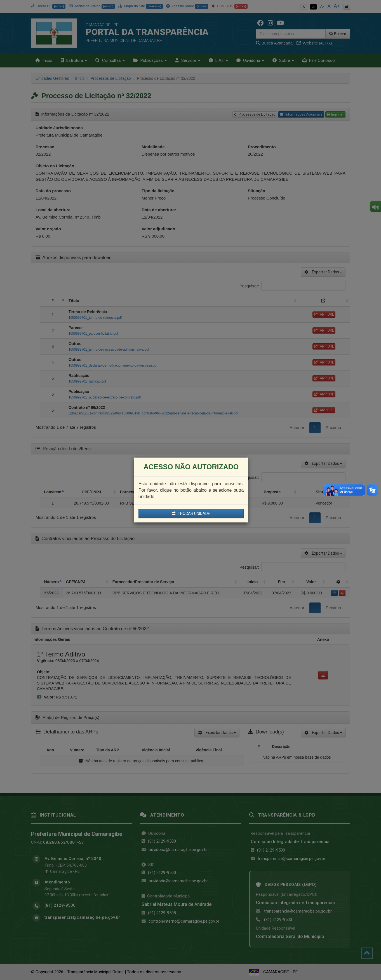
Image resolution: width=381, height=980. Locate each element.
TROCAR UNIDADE (191, 514)
